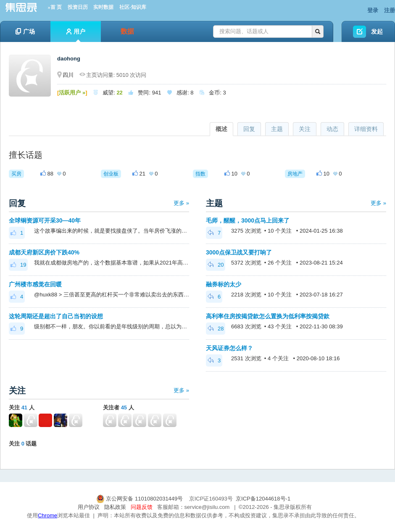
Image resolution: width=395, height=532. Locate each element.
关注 (305, 129)
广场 (25, 31)
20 (216, 265)
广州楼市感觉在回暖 (35, 284)
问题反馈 (142, 507)
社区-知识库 (133, 7)
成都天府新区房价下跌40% (44, 252)
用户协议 (89, 507)
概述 (221, 129)
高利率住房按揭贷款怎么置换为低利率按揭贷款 (268, 316)
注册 (390, 10)
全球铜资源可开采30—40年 (45, 220)
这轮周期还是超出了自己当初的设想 (56, 316)
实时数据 (103, 7)
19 (18, 265)
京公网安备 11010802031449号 (140, 499)
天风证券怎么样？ (229, 348)
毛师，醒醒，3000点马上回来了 (248, 220)
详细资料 (366, 129)
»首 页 (55, 7)
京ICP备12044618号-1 (263, 499)
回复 (249, 129)
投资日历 (78, 7)
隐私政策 (115, 507)
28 (216, 329)
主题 (277, 129)
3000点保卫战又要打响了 (239, 252)
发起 (377, 31)
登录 (373, 10)
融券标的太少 (224, 284)
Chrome (47, 515)
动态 (332, 129)
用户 (76, 35)
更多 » (181, 203)
